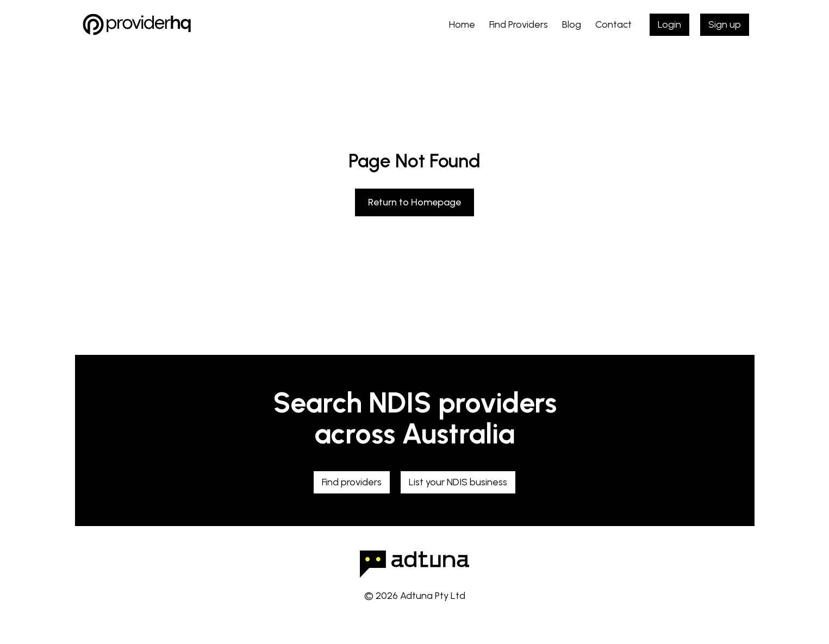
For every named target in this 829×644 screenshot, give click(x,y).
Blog (572, 24)
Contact (613, 24)
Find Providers (519, 24)
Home (462, 24)
